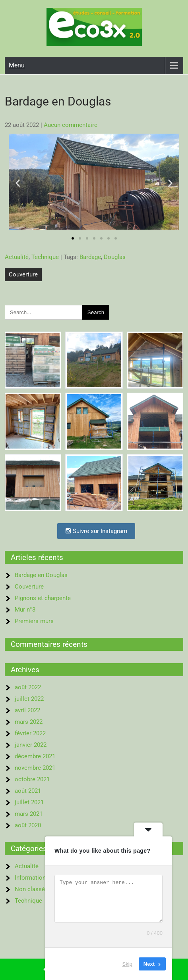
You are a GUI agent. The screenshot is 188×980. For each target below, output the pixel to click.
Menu (17, 65)
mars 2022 (29, 722)
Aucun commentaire (71, 125)
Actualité (17, 257)
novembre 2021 (35, 768)
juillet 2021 (29, 802)
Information (30, 878)
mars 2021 (29, 814)
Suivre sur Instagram (96, 531)
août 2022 (28, 687)
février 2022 (30, 733)
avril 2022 (27, 710)
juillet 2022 (29, 699)
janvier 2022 (31, 745)
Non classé (30, 889)
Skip (127, 964)
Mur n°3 (25, 610)
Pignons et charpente (43, 598)
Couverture (23, 274)
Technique (45, 257)
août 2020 (28, 825)
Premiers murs (34, 621)
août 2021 (28, 791)
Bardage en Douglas (41, 575)
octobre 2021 (32, 779)
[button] (18, 183)
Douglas (115, 257)
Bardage (90, 257)
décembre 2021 (35, 756)
